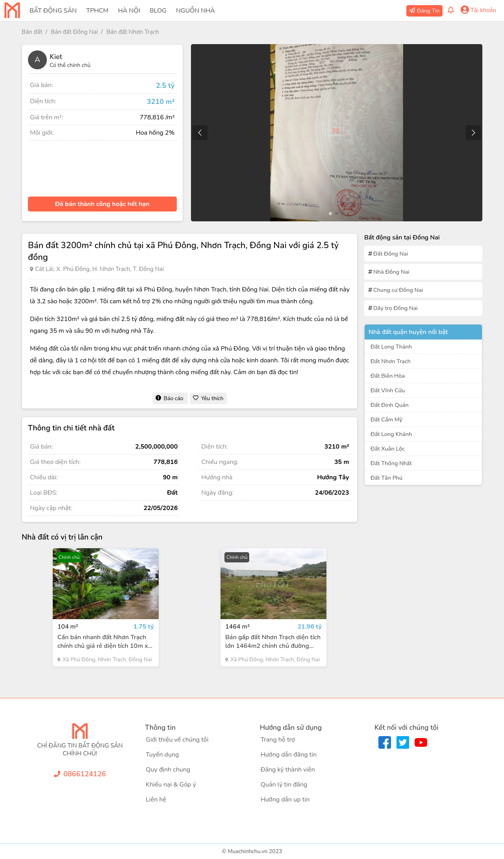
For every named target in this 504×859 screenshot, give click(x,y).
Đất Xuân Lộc (388, 449)
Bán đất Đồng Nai (74, 32)
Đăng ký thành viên (288, 770)
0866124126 (85, 774)
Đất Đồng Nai (391, 254)
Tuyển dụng (162, 755)
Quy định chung (168, 770)
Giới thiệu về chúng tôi (177, 740)
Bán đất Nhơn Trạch (132, 32)
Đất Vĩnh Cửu (388, 390)
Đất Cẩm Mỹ (386, 419)
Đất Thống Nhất (391, 463)
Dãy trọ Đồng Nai (396, 308)
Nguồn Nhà (195, 11)
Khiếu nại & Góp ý (171, 785)
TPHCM (97, 11)
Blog (158, 11)
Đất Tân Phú (386, 478)
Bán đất (32, 32)
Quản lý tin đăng (284, 785)
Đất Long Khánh (391, 434)
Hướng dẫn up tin (285, 800)
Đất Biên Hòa (388, 376)
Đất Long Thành (391, 347)
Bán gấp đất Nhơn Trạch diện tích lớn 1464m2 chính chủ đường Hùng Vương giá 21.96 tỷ (273, 642)
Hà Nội (129, 11)
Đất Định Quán (390, 405)
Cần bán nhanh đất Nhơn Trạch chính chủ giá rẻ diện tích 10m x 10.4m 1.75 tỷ (103, 642)
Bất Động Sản (53, 11)
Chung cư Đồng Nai (398, 290)
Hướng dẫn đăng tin (289, 755)
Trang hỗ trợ (278, 740)
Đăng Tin (428, 11)
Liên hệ (156, 800)
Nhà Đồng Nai (391, 272)
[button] (473, 133)
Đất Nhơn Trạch (391, 361)
